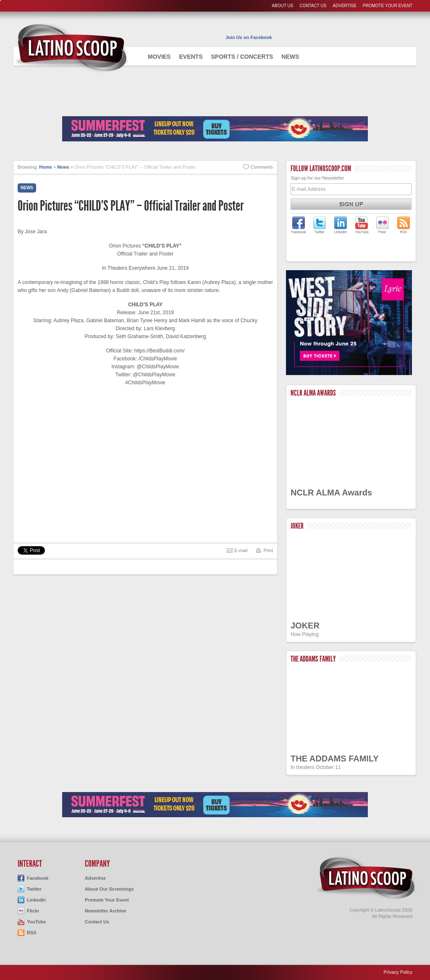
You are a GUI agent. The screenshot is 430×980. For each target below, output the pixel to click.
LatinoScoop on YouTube (362, 225)
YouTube (36, 922)
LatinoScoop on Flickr (383, 225)
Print (268, 550)
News (290, 57)
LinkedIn (36, 900)
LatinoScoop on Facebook (299, 225)
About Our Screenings (109, 889)
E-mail (241, 550)
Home (46, 167)
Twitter (34, 889)
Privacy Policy (398, 972)
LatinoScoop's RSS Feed (404, 225)
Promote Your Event (388, 6)
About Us (282, 6)
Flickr (33, 911)
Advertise (345, 6)
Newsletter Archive (106, 911)
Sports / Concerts (242, 57)
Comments (262, 167)
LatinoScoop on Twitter (320, 225)
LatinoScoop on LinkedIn (341, 225)
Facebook (38, 878)
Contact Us (313, 6)
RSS (32, 933)
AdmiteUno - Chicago (71, 48)
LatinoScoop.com (366, 878)
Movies (159, 57)
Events (191, 57)
